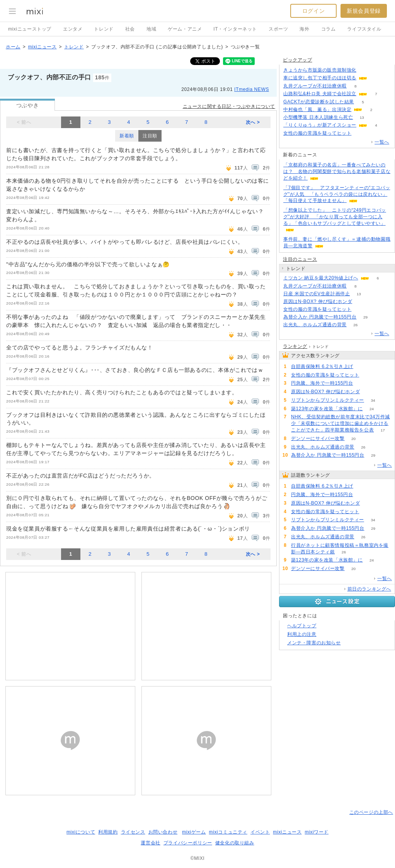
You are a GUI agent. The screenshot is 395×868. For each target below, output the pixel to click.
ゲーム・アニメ (185, 29)
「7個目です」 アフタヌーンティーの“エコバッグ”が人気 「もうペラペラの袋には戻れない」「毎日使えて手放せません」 (337, 194)
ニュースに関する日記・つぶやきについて (229, 106)
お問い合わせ (163, 832)
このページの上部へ (371, 812)
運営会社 (150, 843)
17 (383, 430)
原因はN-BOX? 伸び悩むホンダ (318, 301)
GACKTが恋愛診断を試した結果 (319, 102)
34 (373, 400)
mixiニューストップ (30, 29)
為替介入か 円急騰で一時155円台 (320, 317)
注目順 (150, 136)
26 (355, 325)
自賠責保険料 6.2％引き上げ (322, 366)
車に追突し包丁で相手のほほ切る (320, 78)
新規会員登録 (364, 11)
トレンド (104, 29)
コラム (329, 29)
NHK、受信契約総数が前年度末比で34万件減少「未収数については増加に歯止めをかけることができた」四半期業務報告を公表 (341, 423)
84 (376, 78)
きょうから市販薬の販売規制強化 (320, 70)
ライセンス (133, 832)
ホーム (13, 47)
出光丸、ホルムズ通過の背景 (315, 325)
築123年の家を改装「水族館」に (327, 409)
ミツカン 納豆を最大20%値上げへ (321, 278)
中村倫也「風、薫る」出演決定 (317, 110)
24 (372, 409)
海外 (304, 29)
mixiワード (317, 832)
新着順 (127, 136)
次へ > (253, 122)
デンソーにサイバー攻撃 (318, 438)
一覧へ (382, 142)
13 (362, 117)
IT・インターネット (235, 29)
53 (360, 133)
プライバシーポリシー (188, 843)
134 (365, 70)
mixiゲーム (194, 832)
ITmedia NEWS (252, 89)
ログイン (313, 11)
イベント (260, 832)
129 (362, 367)
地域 (151, 29)
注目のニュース (300, 259)
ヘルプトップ (302, 626)
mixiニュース (42, 47)
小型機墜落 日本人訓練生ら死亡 (318, 117)
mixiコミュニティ (228, 832)
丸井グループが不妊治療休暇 (315, 86)
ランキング (295, 346)
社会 (130, 29)
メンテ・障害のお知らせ (314, 643)
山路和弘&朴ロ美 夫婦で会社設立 (320, 94)
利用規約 (108, 832)
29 (365, 317)
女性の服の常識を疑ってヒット (317, 133)
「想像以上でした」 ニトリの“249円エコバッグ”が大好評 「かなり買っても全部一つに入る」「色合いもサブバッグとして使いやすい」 (335, 217)
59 (361, 302)
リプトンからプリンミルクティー (328, 400)
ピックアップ (298, 60)
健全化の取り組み (235, 843)
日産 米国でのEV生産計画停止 (317, 294)
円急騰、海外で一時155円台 (322, 383)
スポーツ (278, 29)
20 (353, 439)
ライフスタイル (364, 29)
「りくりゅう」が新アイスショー (320, 125)
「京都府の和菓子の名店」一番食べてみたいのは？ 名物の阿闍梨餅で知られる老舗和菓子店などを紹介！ (337, 171)
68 (362, 383)
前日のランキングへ (369, 589)
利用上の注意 (302, 634)
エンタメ (73, 29)
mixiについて (81, 832)
